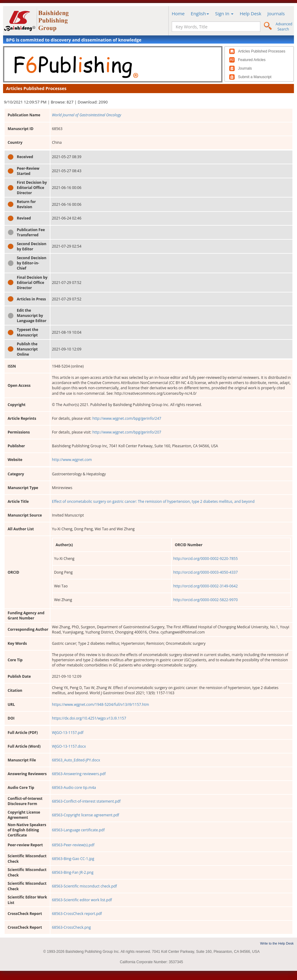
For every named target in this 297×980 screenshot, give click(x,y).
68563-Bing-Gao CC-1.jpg (73, 859)
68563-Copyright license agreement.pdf (86, 815)
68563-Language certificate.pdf (78, 830)
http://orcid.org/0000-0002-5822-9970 (205, 600)
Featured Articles (252, 60)
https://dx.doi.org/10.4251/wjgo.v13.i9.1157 (89, 718)
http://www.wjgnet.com (72, 460)
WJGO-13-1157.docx (69, 746)
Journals (276, 13)
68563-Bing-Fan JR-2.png (73, 872)
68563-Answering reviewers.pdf (79, 774)
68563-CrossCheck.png (71, 927)
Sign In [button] (224, 13)
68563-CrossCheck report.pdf (77, 914)
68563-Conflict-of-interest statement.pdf (86, 801)
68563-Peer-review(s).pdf (73, 845)
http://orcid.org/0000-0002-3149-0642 (205, 586)
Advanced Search (284, 27)
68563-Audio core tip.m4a (74, 788)
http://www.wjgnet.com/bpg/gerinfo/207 (127, 432)
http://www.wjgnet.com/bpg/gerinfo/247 (127, 418)
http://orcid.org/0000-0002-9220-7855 (205, 559)
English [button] (200, 13)
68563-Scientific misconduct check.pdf (84, 886)
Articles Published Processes (262, 51)
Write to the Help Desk (277, 943)
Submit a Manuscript (255, 77)
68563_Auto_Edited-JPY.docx (76, 760)
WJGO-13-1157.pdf (68, 733)
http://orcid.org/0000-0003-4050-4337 (205, 572)
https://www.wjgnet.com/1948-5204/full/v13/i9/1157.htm (101, 704)
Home (178, 13)
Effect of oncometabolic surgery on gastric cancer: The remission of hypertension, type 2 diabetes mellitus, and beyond (153, 501)
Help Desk (250, 13)
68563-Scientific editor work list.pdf (82, 900)
